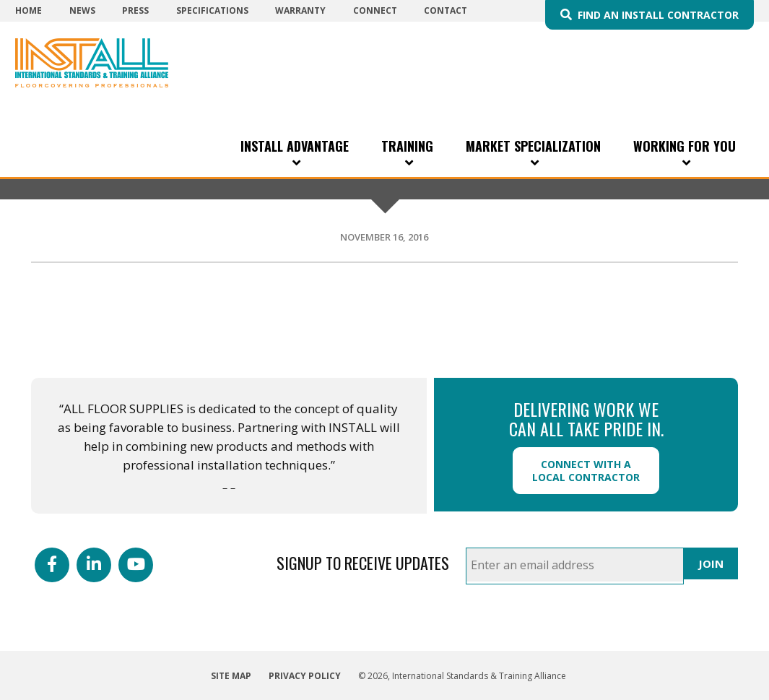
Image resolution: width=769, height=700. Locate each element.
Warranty (300, 10)
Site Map (231, 676)
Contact (446, 10)
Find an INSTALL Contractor (658, 15)
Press (135, 10)
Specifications (212, 10)
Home (29, 10)
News (82, 10)
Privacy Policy (305, 676)
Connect (375, 10)
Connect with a (586, 471)
